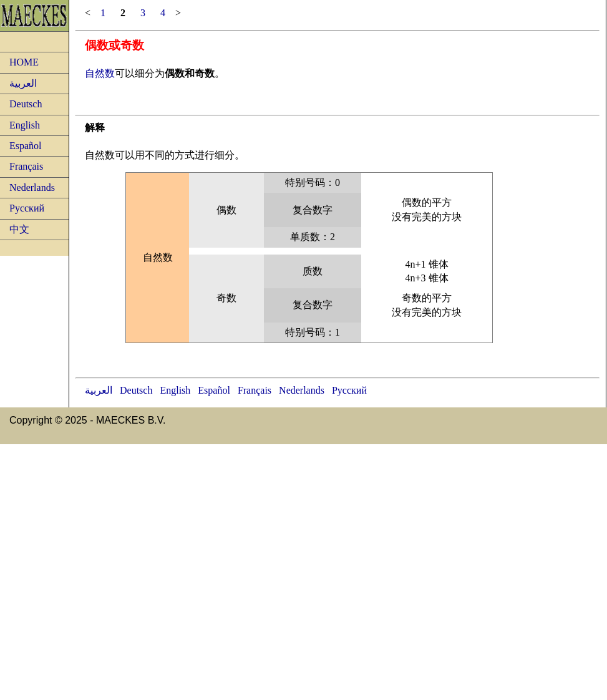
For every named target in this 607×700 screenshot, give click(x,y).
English (25, 125)
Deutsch (26, 104)
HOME (24, 62)
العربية (23, 83)
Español (26, 146)
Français (26, 166)
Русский (27, 208)
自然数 (100, 73)
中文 (19, 229)
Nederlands (32, 187)
